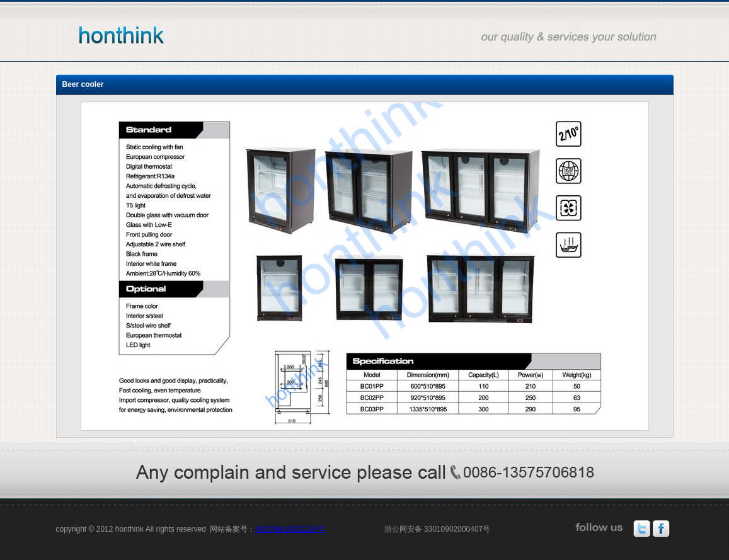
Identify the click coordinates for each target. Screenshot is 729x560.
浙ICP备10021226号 (290, 529)
